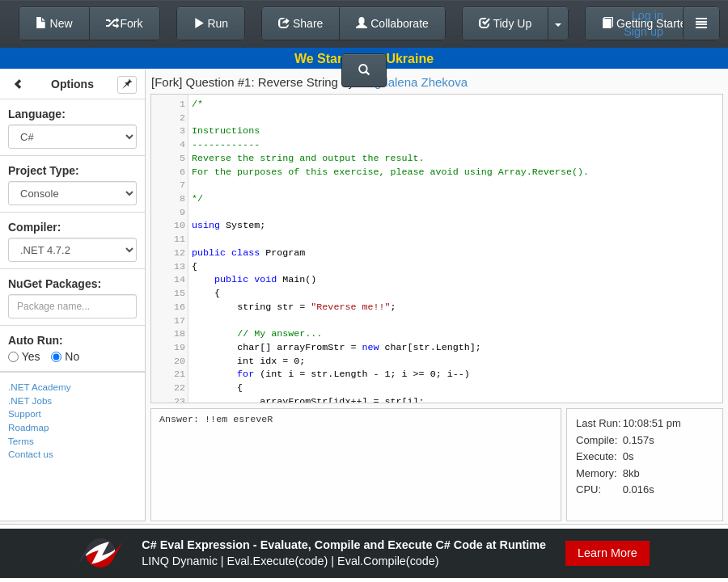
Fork (125, 23)
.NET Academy (40, 387)
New (54, 23)
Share (301, 23)
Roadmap (29, 427)
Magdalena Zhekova (413, 82)
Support (25, 413)
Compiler (33, 227)
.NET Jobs (30, 401)
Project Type (42, 171)
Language (35, 114)
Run (211, 23)
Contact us (31, 454)
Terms (21, 441)
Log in (648, 15)
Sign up (643, 32)
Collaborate (392, 23)
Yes (24, 356)
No (65, 356)
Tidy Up (505, 23)
